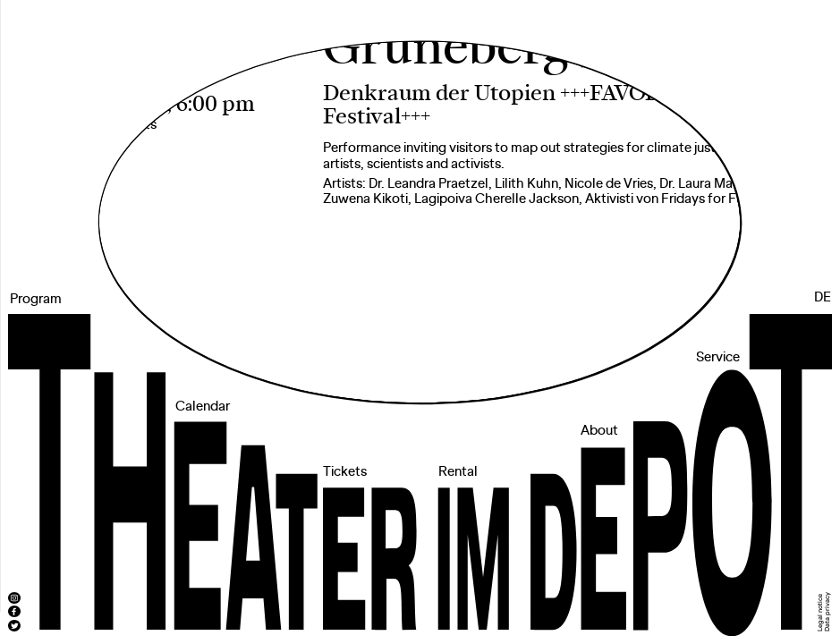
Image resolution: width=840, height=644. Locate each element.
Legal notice (820, 613)
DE (823, 298)
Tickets (345, 472)
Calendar (203, 407)
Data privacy (827, 612)
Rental (458, 472)
